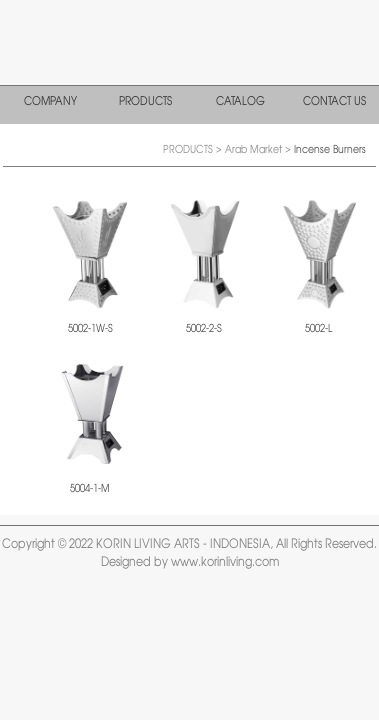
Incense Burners (330, 150)
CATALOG (240, 102)
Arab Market (255, 150)
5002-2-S (204, 329)
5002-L (318, 329)
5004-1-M (90, 489)
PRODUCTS (145, 102)
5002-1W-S (90, 329)
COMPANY (50, 102)
